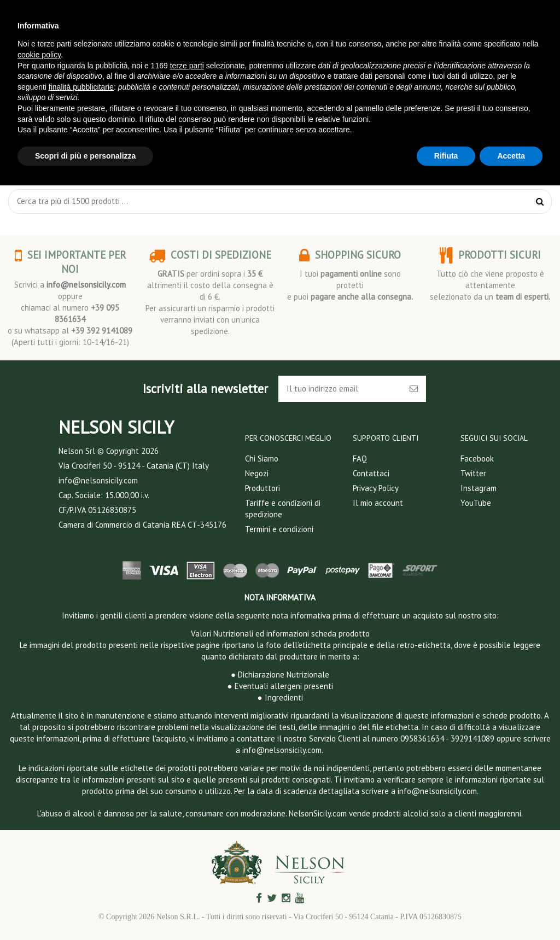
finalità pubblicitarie (81, 87)
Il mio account (378, 503)
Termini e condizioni (279, 529)
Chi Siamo (262, 459)
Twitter (473, 473)
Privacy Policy (376, 488)
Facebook (477, 459)
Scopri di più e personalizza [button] (85, 156)
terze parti (187, 66)
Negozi (257, 473)
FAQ (360, 459)
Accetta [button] (511, 156)
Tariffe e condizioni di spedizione (283, 509)
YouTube (476, 503)
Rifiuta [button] (446, 156)
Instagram (479, 488)
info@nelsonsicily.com (86, 285)
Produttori (262, 488)
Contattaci (371, 473)
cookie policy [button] (39, 55)
